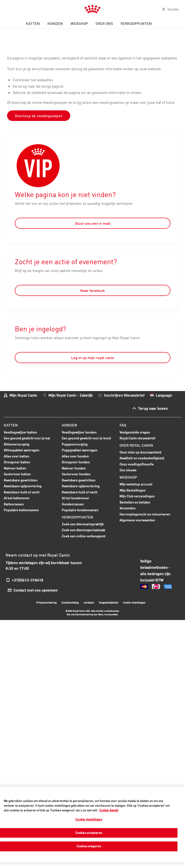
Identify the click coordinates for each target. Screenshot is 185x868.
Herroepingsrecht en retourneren (145, 514)
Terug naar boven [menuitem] (153, 408)
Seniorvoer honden (76, 475)
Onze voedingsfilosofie (137, 464)
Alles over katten (16, 457)
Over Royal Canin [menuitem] (136, 445)
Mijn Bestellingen (133, 490)
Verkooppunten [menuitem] (136, 23)
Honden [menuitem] (55, 23)
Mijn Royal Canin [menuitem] (23, 395)
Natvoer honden (74, 469)
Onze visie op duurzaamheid (140, 452)
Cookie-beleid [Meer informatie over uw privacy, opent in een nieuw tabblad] (109, 810)
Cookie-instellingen (134, 603)
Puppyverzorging (75, 445)
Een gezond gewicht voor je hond (86, 439)
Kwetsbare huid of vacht (22, 493)
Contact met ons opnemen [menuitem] (36, 590)
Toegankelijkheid (108, 603)
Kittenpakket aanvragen (21, 451)
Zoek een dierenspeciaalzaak (83, 530)
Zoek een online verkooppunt (84, 536)
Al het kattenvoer (17, 498)
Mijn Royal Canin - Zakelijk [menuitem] (71, 395)
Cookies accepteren (89, 833)
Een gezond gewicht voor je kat (27, 438)
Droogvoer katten (17, 463)
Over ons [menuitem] (104, 23)
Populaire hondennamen (80, 510)
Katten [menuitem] (33, 23)
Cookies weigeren (89, 846)
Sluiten (173, 9)
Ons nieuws (128, 470)
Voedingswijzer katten (20, 432)
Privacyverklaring (46, 603)
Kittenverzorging (17, 445)
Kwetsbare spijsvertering (23, 487)
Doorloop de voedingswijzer (39, 116)
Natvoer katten (15, 469)
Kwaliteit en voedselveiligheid (142, 458)
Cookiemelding (70, 603)
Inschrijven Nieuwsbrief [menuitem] (124, 395)
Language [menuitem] (164, 395)
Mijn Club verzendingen (137, 496)
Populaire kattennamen (21, 511)
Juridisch (89, 603)
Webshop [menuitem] (79, 23)
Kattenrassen (14, 504)
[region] (92, 825)
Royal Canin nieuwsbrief (137, 438)
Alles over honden (75, 457)
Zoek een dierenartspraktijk (83, 524)
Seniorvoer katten (17, 475)
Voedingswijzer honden (79, 432)
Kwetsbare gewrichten (21, 481)
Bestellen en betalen (135, 502)
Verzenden (127, 508)
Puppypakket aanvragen (80, 451)
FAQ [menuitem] (123, 425)
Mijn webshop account (136, 484)
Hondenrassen (73, 504)
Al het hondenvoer (75, 498)
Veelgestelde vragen (135, 432)
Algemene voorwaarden (137, 520)
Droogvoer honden (76, 463)
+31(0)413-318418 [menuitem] (27, 580)
